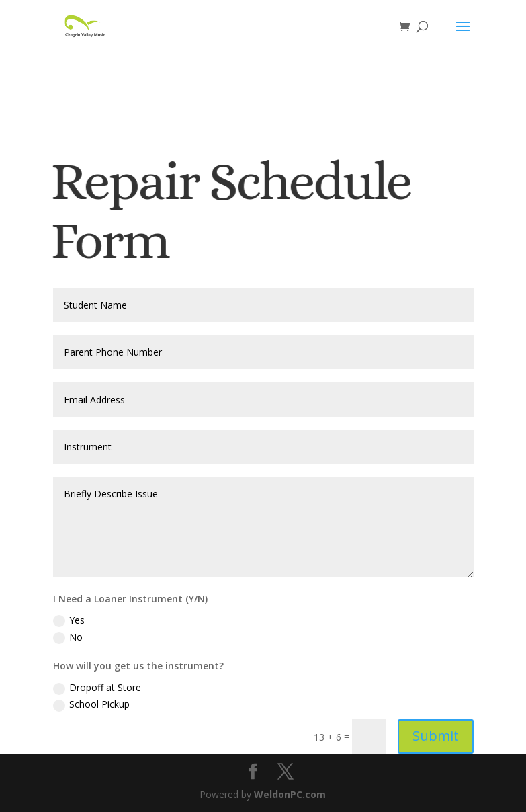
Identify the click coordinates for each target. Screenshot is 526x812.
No (68, 637)
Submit (436, 736)
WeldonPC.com (290, 794)
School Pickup (91, 704)
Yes (69, 620)
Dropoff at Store (97, 688)
